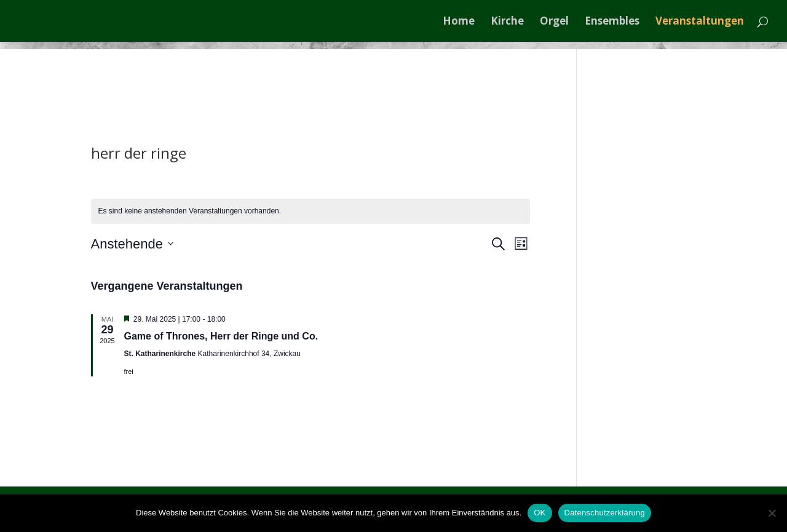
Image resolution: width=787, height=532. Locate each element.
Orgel (554, 22)
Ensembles (612, 22)
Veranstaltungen (700, 22)
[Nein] (772, 513)
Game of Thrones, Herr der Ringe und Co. (221, 336)
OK (540, 513)
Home (459, 22)
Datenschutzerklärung (605, 513)
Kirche (507, 22)
